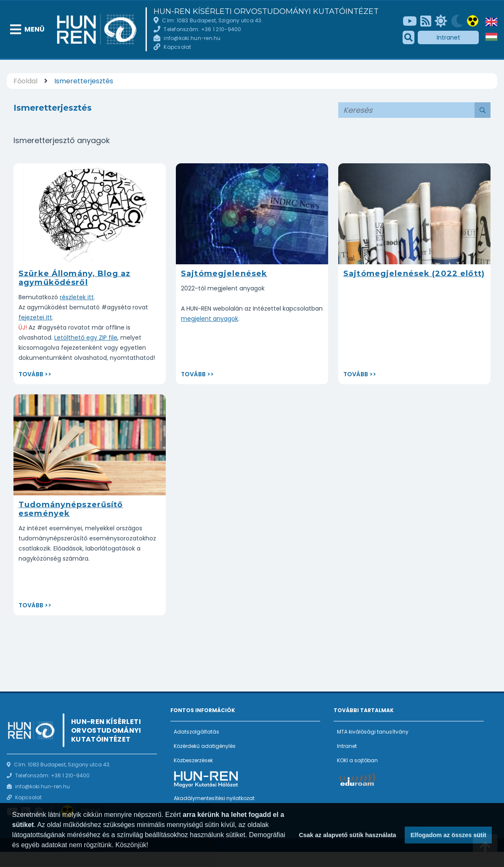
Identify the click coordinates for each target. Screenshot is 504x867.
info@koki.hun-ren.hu (192, 38)
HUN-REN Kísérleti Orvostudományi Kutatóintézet (266, 12)
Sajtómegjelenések (224, 274)
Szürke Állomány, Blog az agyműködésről (74, 278)
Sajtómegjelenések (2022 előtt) (414, 274)
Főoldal (25, 81)
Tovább (31, 374)
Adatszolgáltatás (196, 732)
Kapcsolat (177, 47)
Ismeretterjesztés (84, 81)
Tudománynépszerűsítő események (71, 509)
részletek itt (77, 297)
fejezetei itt (35, 317)
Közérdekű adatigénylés (205, 746)
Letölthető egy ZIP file (86, 338)
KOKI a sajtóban (357, 760)
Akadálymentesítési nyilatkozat (214, 798)
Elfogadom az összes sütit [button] (448, 835)
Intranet (448, 37)
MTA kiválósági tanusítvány (373, 732)
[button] (13, 856)
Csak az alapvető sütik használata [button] (347, 835)
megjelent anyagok (210, 319)
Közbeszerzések (193, 760)
